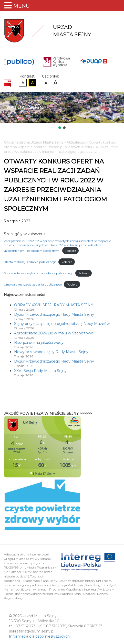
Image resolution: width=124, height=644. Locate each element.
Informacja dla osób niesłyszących (39, 636)
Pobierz (71, 251)
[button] (60, 128)
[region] (62, 111)
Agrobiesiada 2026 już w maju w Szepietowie (54, 333)
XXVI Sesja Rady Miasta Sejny (40, 371)
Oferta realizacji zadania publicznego (30, 262)
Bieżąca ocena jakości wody (39, 343)
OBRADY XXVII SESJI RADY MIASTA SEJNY (54, 305)
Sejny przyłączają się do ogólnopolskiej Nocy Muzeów (62, 324)
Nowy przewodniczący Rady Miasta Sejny (51, 352)
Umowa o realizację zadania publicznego (33, 285)
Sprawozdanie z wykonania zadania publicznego (39, 273)
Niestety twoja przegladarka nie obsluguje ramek (55, 447)
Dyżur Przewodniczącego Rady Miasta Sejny (54, 314)
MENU (22, 6)
